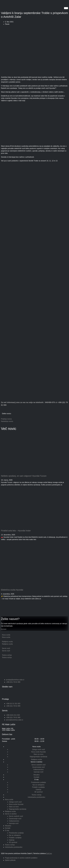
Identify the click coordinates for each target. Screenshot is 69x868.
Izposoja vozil (38, 772)
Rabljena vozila (36, 759)
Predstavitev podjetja (38, 782)
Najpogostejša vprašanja (38, 757)
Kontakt (4, 629)
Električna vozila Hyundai (12, 590)
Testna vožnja (37, 795)
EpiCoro (49, 853)
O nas (36, 780)
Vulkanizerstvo (38, 770)
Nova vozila (36, 747)
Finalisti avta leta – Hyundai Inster (16, 531)
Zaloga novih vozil (38, 749)
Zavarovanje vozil (38, 767)
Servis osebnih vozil (38, 765)
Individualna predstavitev (36, 797)
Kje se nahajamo (38, 785)
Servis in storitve (36, 762)
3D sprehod (38, 792)
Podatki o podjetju (38, 787)
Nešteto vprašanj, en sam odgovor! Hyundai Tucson (24, 476)
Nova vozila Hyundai (39, 752)
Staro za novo (38, 754)
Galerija (38, 790)
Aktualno (36, 775)
